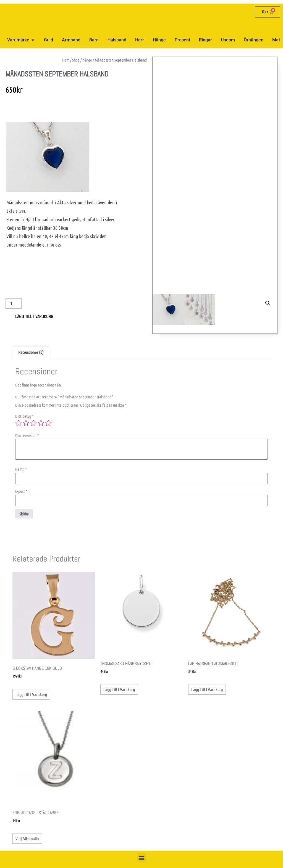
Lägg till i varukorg (34, 317)
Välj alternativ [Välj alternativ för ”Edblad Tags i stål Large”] (27, 838)
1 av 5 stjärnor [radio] (19, 423)
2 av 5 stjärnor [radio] (26, 423)
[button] (268, 198)
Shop (76, 60)
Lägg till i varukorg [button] (31, 694)
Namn (21, 469)
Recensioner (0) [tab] (31, 352)
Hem (66, 60)
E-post (21, 491)
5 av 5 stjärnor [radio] (48, 423)
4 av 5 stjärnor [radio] (41, 423)
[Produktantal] (14, 304)
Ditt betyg (24, 416)
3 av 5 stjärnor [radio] (33, 423)
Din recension (27, 436)
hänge (87, 60)
